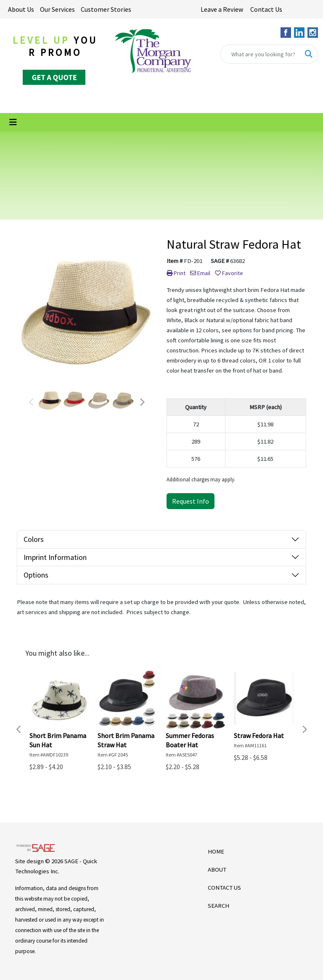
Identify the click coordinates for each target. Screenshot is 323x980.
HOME (216, 851)
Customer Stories (106, 9)
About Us (21, 9)
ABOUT (217, 870)
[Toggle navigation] (13, 122)
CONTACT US (224, 888)
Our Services (57, 9)
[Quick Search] (260, 54)
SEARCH (218, 906)
